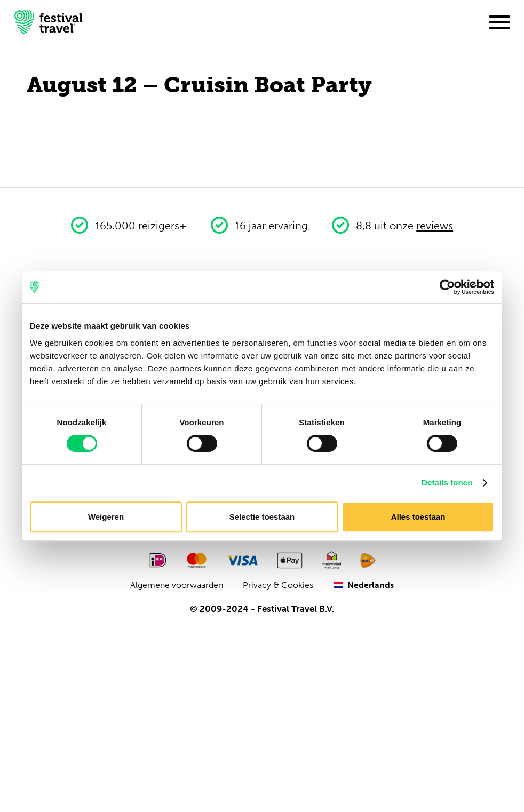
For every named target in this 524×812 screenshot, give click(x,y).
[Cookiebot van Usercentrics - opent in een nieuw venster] (447, 287)
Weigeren (106, 517)
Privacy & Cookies (278, 585)
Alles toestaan (418, 517)
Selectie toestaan (262, 517)
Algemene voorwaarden (177, 585)
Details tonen (447, 483)
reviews (435, 226)
